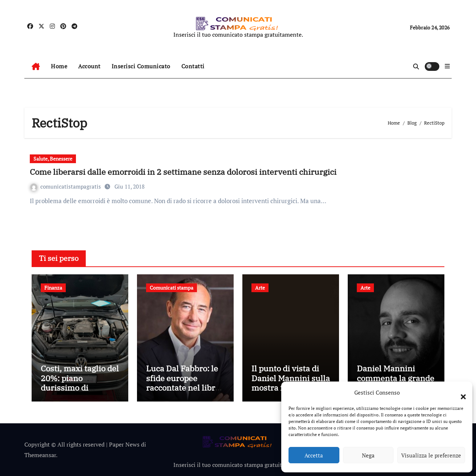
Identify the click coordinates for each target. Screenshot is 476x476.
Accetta (314, 455)
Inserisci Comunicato (141, 66)
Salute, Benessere (53, 159)
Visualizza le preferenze (431, 455)
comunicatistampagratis (66, 186)
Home (59, 66)
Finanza (53, 288)
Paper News (124, 444)
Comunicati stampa (172, 288)
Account (89, 66)
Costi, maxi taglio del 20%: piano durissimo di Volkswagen (80, 383)
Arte (260, 288)
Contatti (193, 66)
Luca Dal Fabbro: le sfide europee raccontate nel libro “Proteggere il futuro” (183, 388)
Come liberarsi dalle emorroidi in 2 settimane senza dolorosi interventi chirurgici (183, 172)
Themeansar (40, 455)
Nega (368, 455)
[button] (460, 392)
